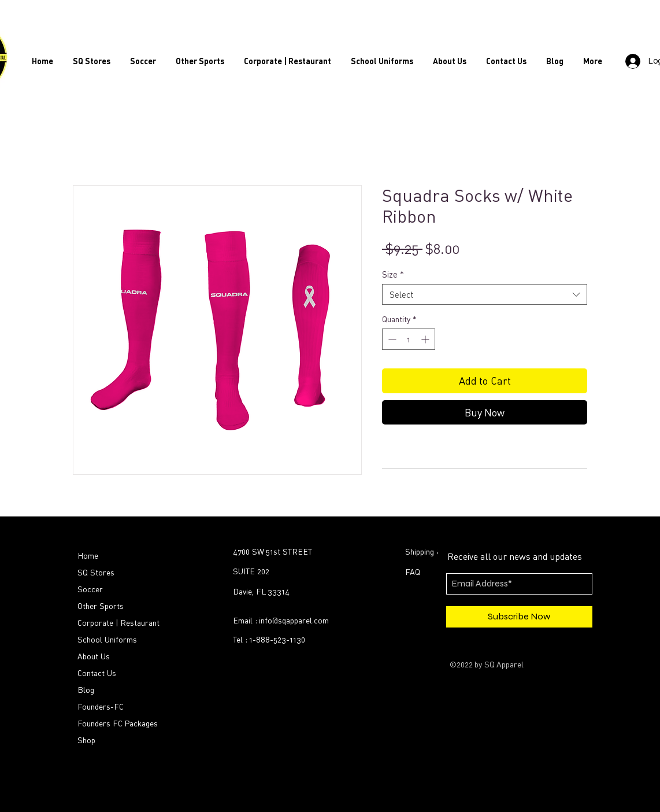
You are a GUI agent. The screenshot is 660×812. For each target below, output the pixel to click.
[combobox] (485, 294)
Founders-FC (101, 706)
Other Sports (101, 606)
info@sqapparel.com (294, 620)
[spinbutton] (409, 339)
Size (393, 274)
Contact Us (97, 673)
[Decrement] (391, 339)
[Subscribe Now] (519, 617)
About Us (94, 656)
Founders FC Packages (118, 723)
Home (88, 556)
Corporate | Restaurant (118, 623)
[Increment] (426, 339)
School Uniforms (107, 639)
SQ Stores (96, 572)
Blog (86, 690)
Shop (86, 740)
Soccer (90, 589)
